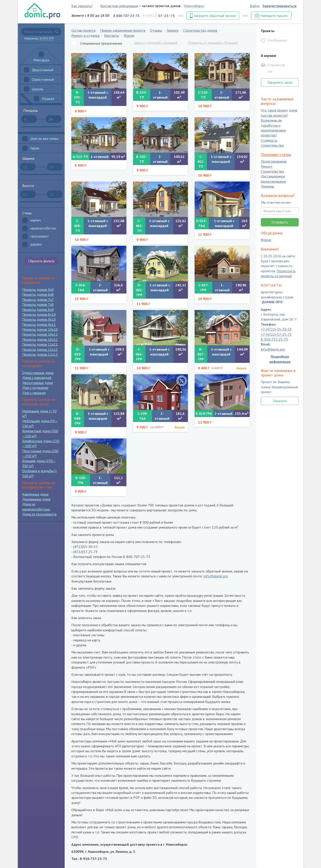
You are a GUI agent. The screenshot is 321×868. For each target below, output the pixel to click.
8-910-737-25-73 (274, 339)
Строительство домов (200, 30)
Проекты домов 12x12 (40, 354)
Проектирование (274, 161)
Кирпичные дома (35, 494)
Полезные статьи (276, 154)
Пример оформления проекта (123, 30)
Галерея (173, 30)
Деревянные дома (36, 499)
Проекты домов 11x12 (40, 349)
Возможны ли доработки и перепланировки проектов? (273, 128)
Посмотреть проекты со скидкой (278, 273)
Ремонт (267, 166)
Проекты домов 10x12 (40, 339)
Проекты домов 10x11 (40, 334)
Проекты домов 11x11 (40, 344)
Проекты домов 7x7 (38, 300)
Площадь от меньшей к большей (213, 43)
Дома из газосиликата (39, 514)
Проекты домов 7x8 (38, 304)
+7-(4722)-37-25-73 (276, 334)
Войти (255, 6)
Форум (129, 35)
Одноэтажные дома (38, 373)
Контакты (112, 35)
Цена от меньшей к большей (156, 43)
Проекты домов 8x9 (38, 310)
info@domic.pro (216, 576)
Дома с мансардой (37, 378)
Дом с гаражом (34, 393)
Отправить (280, 222)
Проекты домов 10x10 (40, 329)
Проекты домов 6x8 (38, 294)
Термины (267, 186)
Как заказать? (82, 6)
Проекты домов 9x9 (38, 289)
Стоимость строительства (272, 143)
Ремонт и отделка (85, 35)
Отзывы (156, 30)
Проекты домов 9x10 (39, 319)
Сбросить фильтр (41, 261)
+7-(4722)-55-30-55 (276, 329)
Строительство (272, 171)
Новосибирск (194, 6)
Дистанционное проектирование (273, 179)
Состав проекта (83, 30)
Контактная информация (119, 6)
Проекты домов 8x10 (39, 314)
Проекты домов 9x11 (39, 324)
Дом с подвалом (35, 388)
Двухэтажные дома (38, 383)
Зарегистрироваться (280, 6)
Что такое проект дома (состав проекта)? (279, 113)
